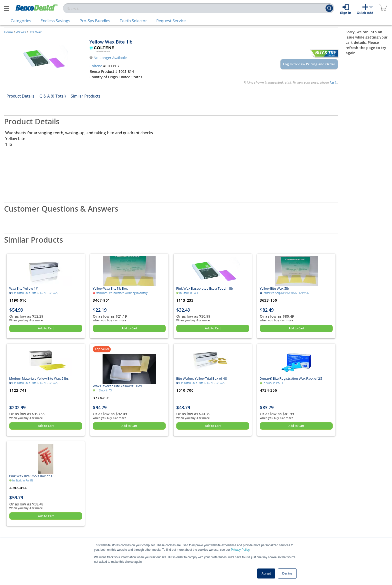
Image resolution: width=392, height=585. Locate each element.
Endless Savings (55, 21)
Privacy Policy (240, 550)
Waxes (21, 32)
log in (333, 82)
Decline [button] (287, 573)
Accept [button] (266, 573)
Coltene (96, 66)
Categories (21, 21)
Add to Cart (46, 328)
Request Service (171, 21)
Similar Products (86, 96)
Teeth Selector (133, 21)
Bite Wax (35, 32)
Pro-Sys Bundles (95, 21)
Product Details (20, 96)
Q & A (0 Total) (53, 96)
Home (8, 32)
